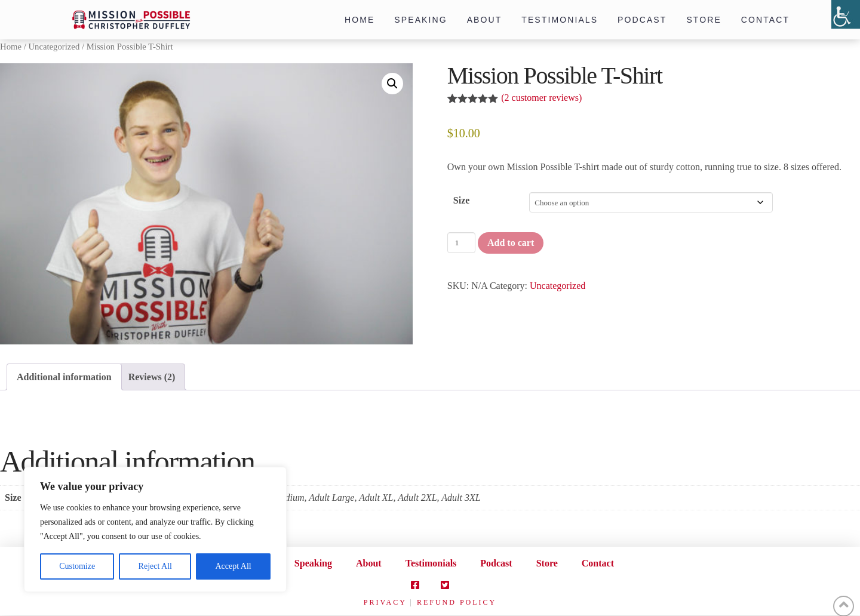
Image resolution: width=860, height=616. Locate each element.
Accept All (233, 566)
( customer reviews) (541, 98)
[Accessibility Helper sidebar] (846, 14)
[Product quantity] (461, 242)
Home (11, 47)
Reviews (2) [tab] (152, 377)
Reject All (155, 566)
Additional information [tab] (64, 377)
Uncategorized (54, 47)
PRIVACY (385, 602)
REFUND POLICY (457, 602)
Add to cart (511, 243)
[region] (155, 529)
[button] (392, 84)
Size (462, 200)
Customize (77, 566)
